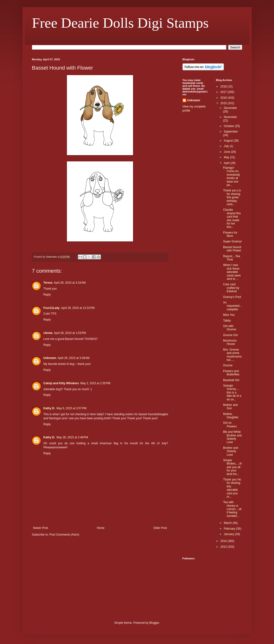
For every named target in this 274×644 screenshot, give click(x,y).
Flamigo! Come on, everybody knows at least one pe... (231, 176)
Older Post (160, 528)
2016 (224, 98)
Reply (47, 295)
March (228, 523)
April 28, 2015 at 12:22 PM (78, 308)
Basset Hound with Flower (232, 249)
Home (101, 528)
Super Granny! (232, 241)
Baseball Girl (231, 380)
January (229, 534)
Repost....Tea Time (232, 258)
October (229, 126)
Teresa (48, 283)
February (230, 529)
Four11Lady (52, 308)
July (227, 146)
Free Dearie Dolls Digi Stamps (120, 23)
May (227, 157)
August (229, 141)
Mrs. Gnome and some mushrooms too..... (232, 355)
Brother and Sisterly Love (231, 451)
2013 (224, 547)
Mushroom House (230, 342)
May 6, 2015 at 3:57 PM (71, 408)
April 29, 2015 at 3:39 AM (74, 358)
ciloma (48, 333)
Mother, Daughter (231, 416)
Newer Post (41, 528)
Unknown (50, 358)
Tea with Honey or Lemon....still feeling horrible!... (232, 509)
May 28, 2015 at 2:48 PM (72, 437)
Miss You (229, 315)
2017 (224, 92)
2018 (224, 87)
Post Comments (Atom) (64, 535)
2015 (224, 103)
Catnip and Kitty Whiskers (61, 383)
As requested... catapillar (232, 306)
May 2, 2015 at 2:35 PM (95, 383)
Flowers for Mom (230, 234)
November (230, 117)
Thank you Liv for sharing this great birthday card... (232, 197)
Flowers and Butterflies (231, 373)
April (227, 163)
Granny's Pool (232, 297)
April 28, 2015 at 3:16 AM (70, 283)
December (230, 108)
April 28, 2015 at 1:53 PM (70, 333)
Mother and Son (230, 407)
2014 (224, 541)
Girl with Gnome (230, 328)
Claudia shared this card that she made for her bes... (232, 218)
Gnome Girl (230, 335)
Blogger (154, 623)
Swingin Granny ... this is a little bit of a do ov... (232, 393)
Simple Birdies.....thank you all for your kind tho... (232, 467)
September (231, 132)
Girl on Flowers (230, 424)
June (227, 152)
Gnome (228, 365)
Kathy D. (49, 408)
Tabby (227, 321)
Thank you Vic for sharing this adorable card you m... (232, 488)
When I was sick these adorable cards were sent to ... (232, 272)
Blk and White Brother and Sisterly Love (232, 437)
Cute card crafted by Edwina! (231, 288)
